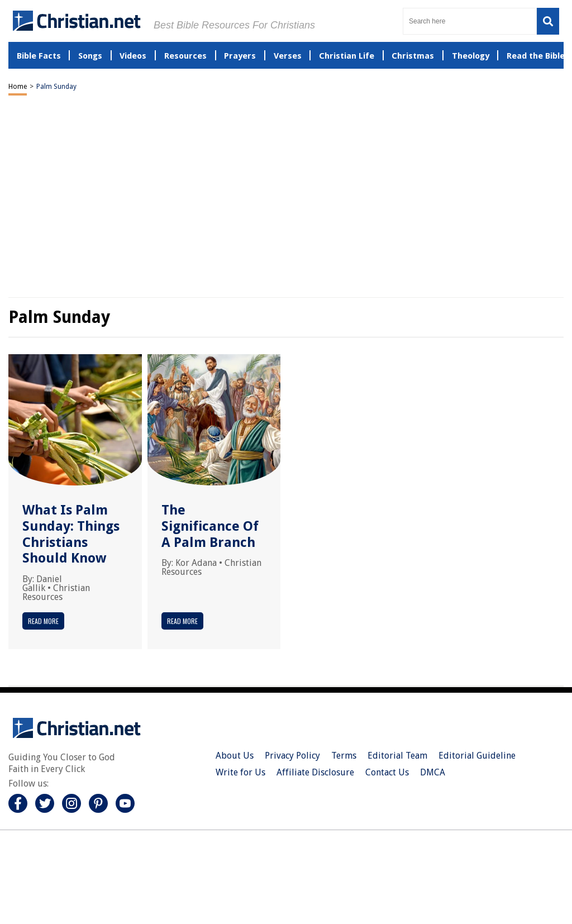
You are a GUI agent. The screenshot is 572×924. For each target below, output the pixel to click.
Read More (43, 621)
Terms (344, 756)
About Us (235, 756)
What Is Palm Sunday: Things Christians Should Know (71, 534)
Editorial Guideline (477, 756)
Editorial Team (397, 756)
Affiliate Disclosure (315, 772)
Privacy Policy (292, 756)
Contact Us (387, 772)
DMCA (433, 772)
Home (18, 87)
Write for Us (240, 772)
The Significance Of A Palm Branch (210, 526)
